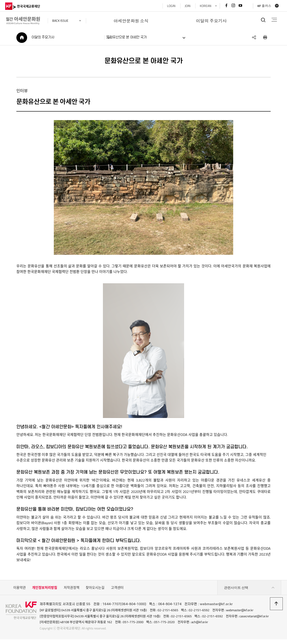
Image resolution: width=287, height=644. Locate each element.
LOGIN (171, 6)
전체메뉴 (274, 20)
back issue (61, 21)
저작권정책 (72, 588)
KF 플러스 (264, 6)
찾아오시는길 (95, 588)
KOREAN (205, 6)
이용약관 (20, 588)
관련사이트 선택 (249, 588)
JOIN (187, 6)
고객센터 (117, 588)
